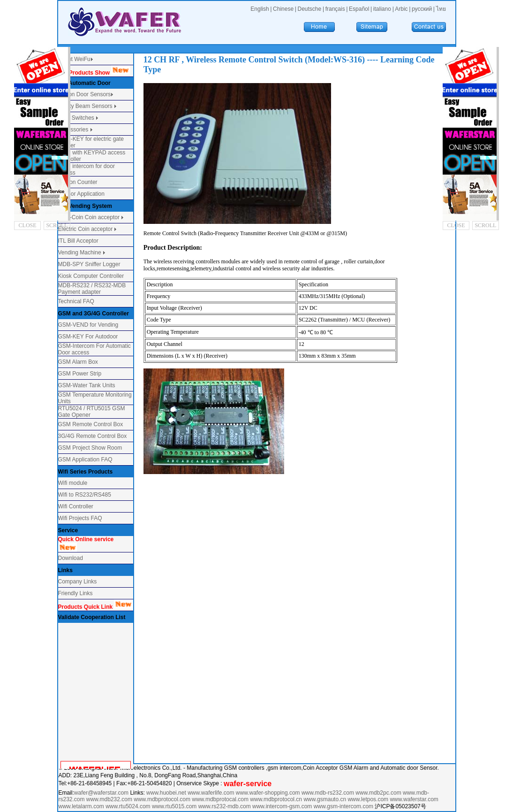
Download (71, 558)
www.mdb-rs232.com (328, 793)
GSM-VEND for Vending (88, 325)
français (335, 9)
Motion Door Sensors (85, 94)
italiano (382, 9)
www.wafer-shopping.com (268, 793)
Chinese (283, 9)
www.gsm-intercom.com (344, 806)
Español (359, 9)
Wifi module (73, 483)
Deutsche (310, 9)
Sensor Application (81, 194)
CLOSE (28, 225)
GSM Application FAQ (85, 460)
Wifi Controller (76, 506)
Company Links (78, 582)
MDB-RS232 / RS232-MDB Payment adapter (92, 289)
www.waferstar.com (414, 799)
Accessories (74, 130)
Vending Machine (80, 253)
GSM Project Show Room (90, 448)
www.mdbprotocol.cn (277, 799)
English (260, 9)
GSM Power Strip (80, 374)
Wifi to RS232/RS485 (85, 495)
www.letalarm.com (81, 806)
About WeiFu (74, 59)
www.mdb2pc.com (379, 793)
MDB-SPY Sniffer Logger (89, 264)
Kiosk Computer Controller (91, 276)
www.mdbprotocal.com (221, 799)
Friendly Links (75, 593)
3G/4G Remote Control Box (93, 436)
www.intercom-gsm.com (283, 806)
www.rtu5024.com (128, 806)
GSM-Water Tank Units (87, 385)
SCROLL (57, 225)
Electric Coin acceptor (86, 229)
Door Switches (76, 118)
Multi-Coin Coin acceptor (89, 217)
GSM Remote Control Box (91, 424)
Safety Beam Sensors (86, 106)
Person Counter (78, 182)
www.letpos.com (369, 799)
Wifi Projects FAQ (80, 518)
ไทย (441, 9)
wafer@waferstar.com (101, 793)
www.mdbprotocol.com (163, 799)
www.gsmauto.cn (325, 799)
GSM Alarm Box (78, 362)
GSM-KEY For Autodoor (88, 337)
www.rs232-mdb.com (225, 806)
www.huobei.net (166, 793)
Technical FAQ (76, 301)
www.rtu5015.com (174, 806)
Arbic (401, 9)
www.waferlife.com (211, 793)
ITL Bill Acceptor (78, 241)
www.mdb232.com (110, 799)
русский (422, 9)
